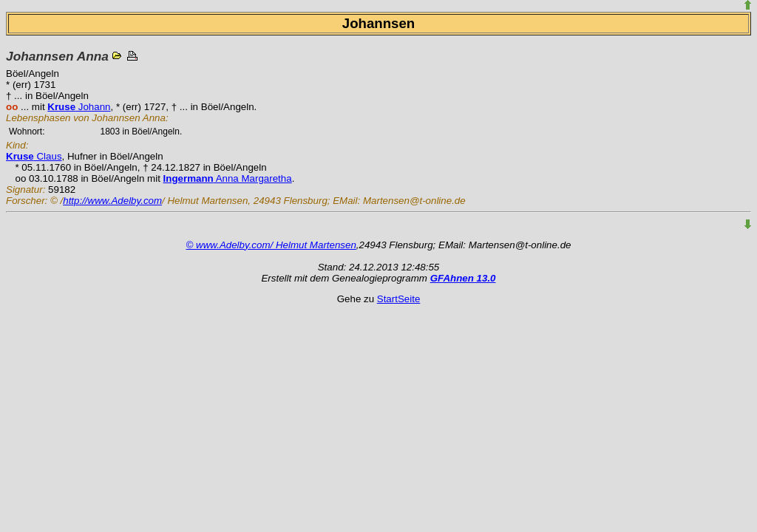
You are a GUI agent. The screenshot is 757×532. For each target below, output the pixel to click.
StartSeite (399, 299)
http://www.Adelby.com (112, 201)
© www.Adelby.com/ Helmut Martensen (271, 245)
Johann (79, 107)
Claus (34, 156)
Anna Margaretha (228, 178)
